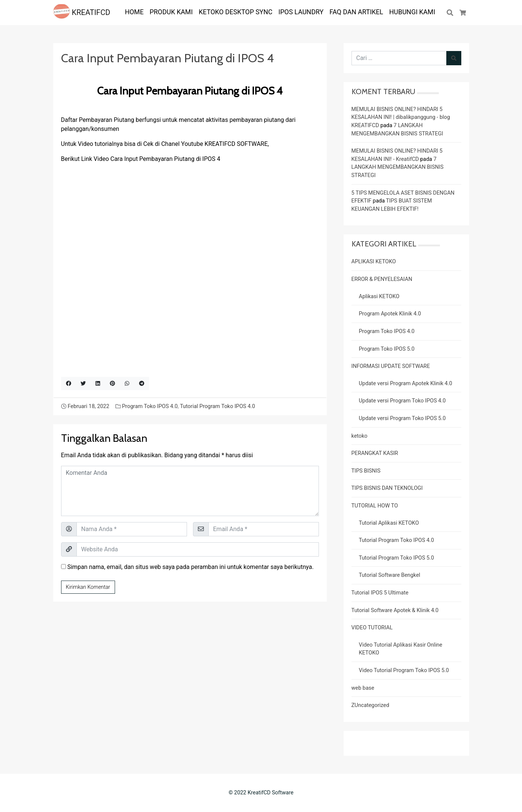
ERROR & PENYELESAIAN (382, 279)
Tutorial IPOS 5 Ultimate (380, 593)
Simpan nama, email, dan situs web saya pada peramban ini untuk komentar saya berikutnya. (190, 567)
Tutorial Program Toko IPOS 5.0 (396, 558)
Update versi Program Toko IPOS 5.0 (402, 418)
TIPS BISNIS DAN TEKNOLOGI (387, 488)
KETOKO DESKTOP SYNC (236, 12)
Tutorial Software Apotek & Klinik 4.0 (395, 610)
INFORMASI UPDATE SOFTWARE (391, 366)
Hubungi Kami (412, 12)
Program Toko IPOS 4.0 (150, 406)
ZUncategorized (370, 705)
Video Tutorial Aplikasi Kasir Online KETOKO (401, 649)
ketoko (360, 436)
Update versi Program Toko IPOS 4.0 (402, 401)
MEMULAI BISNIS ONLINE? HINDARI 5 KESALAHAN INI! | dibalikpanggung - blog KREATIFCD (401, 117)
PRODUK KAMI (171, 12)
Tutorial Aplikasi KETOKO (389, 523)
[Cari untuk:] (399, 58)
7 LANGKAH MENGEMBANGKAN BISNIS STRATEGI (398, 167)
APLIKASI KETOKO (374, 262)
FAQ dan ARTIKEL (356, 12)
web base (363, 688)
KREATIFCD (82, 12)
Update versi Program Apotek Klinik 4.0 (406, 383)
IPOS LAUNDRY (301, 12)
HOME (134, 12)
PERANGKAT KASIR (375, 453)
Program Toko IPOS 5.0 (387, 349)
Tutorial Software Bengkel (390, 575)
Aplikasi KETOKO (379, 296)
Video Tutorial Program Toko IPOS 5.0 (404, 670)
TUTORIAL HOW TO (375, 506)
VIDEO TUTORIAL (372, 628)
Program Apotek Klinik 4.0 (390, 314)
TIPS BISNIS (366, 471)
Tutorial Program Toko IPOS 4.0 (217, 406)
